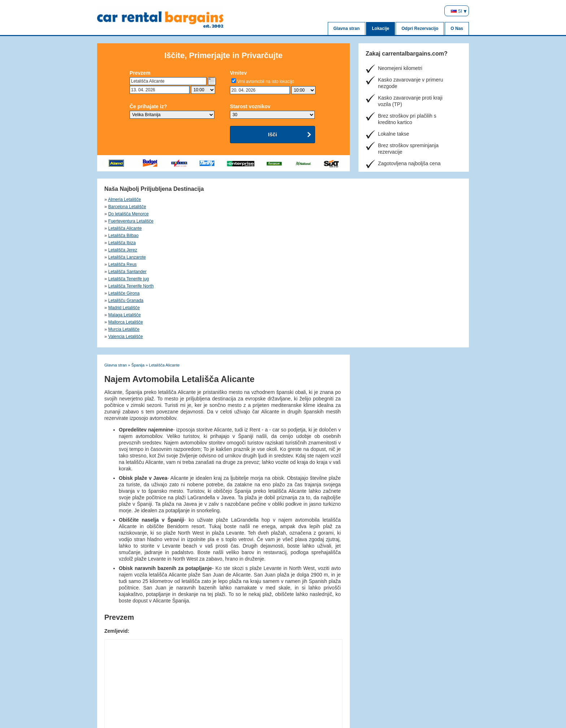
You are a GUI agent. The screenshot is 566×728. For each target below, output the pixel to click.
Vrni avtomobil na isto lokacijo (266, 82)
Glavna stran (347, 28)
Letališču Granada (300, 221)
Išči (272, 134)
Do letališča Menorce (302, 199)
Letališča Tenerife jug (390, 214)
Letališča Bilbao (210, 207)
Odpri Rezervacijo (420, 28)
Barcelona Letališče (214, 199)
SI (456, 11)
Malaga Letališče (125, 228)
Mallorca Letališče (213, 228)
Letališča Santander (301, 214)
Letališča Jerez (384, 207)
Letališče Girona (211, 221)
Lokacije (380, 28)
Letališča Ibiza (296, 207)
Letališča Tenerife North (131, 221)
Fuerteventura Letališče (392, 199)
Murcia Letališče (298, 228)
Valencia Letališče (387, 228)
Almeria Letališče (124, 199)
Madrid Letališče (385, 221)
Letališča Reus (210, 214)
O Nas (457, 28)
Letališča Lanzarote (127, 214)
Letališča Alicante (125, 207)
